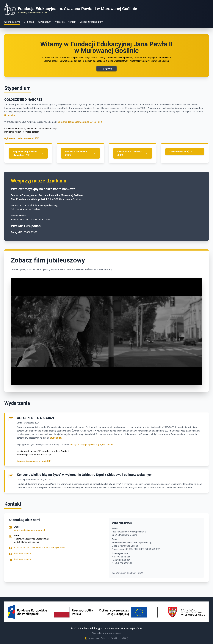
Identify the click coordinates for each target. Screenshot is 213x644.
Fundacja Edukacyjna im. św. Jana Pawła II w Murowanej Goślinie (77, 9)
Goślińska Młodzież (23, 553)
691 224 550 (96, 122)
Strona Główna (12, 22)
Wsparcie (59, 22)
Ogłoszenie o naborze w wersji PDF (21, 138)
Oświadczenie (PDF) (181, 152)
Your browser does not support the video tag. (106, 332)
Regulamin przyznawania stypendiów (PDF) (28, 153)
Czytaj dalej (106, 69)
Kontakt (72, 22)
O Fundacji (29, 22)
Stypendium (45, 22)
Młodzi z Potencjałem (91, 22)
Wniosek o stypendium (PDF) (80, 153)
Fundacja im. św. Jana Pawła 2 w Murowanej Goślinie (39, 547)
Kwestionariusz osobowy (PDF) (133, 153)
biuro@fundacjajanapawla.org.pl (73, 122)
